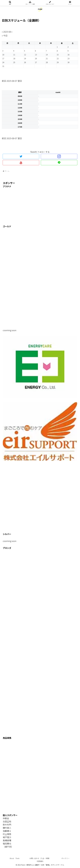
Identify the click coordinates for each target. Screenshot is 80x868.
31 (3, 66)
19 (25, 58)
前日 (4, 81)
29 (58, 62)
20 (36, 58)
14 (47, 55)
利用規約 (40, 861)
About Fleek (15, 858)
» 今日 (5, 35)
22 (58, 58)
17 (3, 58)
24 (3, 62)
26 (25, 62)
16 (68, 55)
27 (36, 62)
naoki (58, 92)
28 (47, 62)
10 (3, 55)
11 (14, 55)
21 (47, 58)
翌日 (20, 81)
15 (58, 55)
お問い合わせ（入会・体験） (40, 858)
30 (68, 62)
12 (25, 55)
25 (14, 62)
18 (14, 58)
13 (36, 55)
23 (68, 58)
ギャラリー (65, 858)
